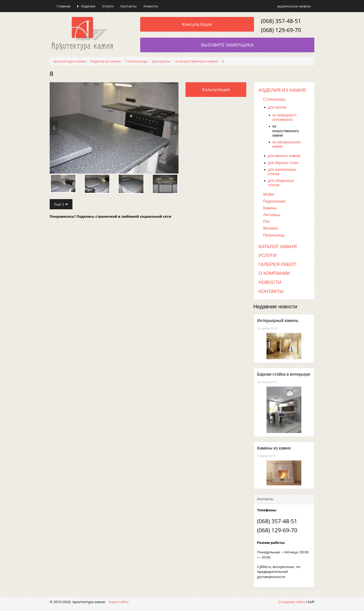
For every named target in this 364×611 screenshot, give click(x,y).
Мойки (269, 194)
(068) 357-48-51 (281, 21)
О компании (274, 273)
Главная (63, 6)
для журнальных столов (282, 172)
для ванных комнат (284, 156)
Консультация (197, 24)
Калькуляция (216, 89)
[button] (59, 128)
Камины (270, 208)
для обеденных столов (281, 183)
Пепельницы (274, 235)
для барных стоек (283, 163)
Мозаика (271, 228)
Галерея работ (277, 264)
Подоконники (275, 201)
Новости (151, 6)
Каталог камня (278, 246)
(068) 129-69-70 (281, 30)
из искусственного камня (286, 131)
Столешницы (275, 99)
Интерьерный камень (278, 321)
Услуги (108, 6)
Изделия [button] (86, 6)
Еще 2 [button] (61, 204)
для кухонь (277, 107)
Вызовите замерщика (227, 45)
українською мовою (294, 6)
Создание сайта (292, 602)
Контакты (128, 6)
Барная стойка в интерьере (284, 374)
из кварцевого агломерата (284, 117)
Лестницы (272, 215)
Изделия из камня (282, 90)
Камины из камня (274, 448)
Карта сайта (118, 602)
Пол (267, 222)
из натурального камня (287, 144)
